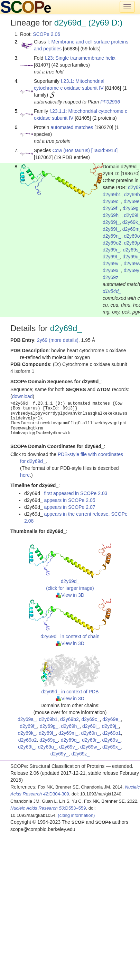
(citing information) (76, 815)
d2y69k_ (27, 733)
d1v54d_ (112, 291)
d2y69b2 (69, 719)
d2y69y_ (60, 754)
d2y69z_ (112, 277)
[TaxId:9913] (104, 150)
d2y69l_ (111, 229)
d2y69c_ (112, 201)
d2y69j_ (111, 222)
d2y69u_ (47, 747)
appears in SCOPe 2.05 (70, 500)
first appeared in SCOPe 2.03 (76, 493)
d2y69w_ (90, 747)
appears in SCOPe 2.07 (70, 507)
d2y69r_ (111, 250)
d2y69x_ (112, 270)
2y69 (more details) (58, 340)
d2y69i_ (91, 726)
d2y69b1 (112, 195)
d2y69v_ (112, 264)
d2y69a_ (27, 719)
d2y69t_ (111, 257)
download (22, 396)
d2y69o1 (112, 733)
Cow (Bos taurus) (71, 150)
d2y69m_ (68, 733)
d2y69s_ (111, 740)
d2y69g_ (49, 726)
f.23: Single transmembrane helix (80, 58)
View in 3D (70, 595)
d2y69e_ (112, 719)
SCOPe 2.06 (46, 34)
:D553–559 (48, 808)
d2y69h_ (112, 215)
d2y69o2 (112, 243)
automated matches (72, 127)
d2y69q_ (70, 740)
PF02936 (110, 102)
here (25, 475)
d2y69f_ (111, 208)
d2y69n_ (112, 236)
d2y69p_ (49, 740)
